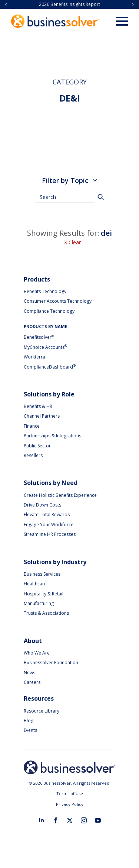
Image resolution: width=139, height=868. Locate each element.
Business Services (42, 574)
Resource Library (42, 711)
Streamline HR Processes (50, 534)
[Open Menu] (122, 21)
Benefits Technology (45, 291)
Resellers (33, 455)
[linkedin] (42, 820)
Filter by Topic (69, 180)
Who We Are (37, 653)
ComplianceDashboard (50, 367)
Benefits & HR (38, 406)
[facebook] (56, 820)
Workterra (34, 357)
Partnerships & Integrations (52, 436)
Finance (32, 426)
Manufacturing (39, 603)
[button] (6, 5)
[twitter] (70, 820)
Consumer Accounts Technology (58, 301)
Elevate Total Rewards (47, 515)
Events (30, 730)
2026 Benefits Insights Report (69, 4)
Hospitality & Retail (44, 594)
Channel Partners (42, 416)
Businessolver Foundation (51, 663)
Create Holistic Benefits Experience (60, 495)
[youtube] (98, 820)
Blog (29, 721)
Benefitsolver (39, 337)
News (29, 673)
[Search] (101, 197)
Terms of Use (70, 793)
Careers (32, 682)
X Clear (72, 242)
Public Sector (37, 446)
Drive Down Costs (42, 505)
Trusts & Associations (46, 613)
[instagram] (84, 820)
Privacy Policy (70, 804)
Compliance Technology (49, 311)
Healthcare (35, 584)
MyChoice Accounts (45, 347)
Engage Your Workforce (49, 525)
